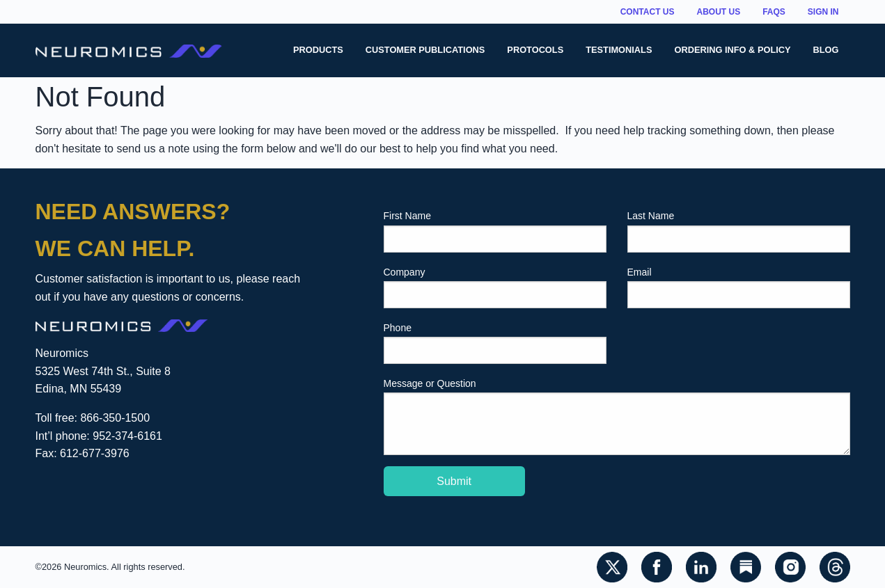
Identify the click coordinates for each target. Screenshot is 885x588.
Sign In (823, 12)
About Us (718, 12)
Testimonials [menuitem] (619, 50)
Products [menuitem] (318, 50)
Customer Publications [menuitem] (425, 50)
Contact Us (648, 12)
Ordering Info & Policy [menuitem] (732, 50)
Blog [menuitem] (826, 50)
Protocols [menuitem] (535, 50)
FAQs (774, 12)
